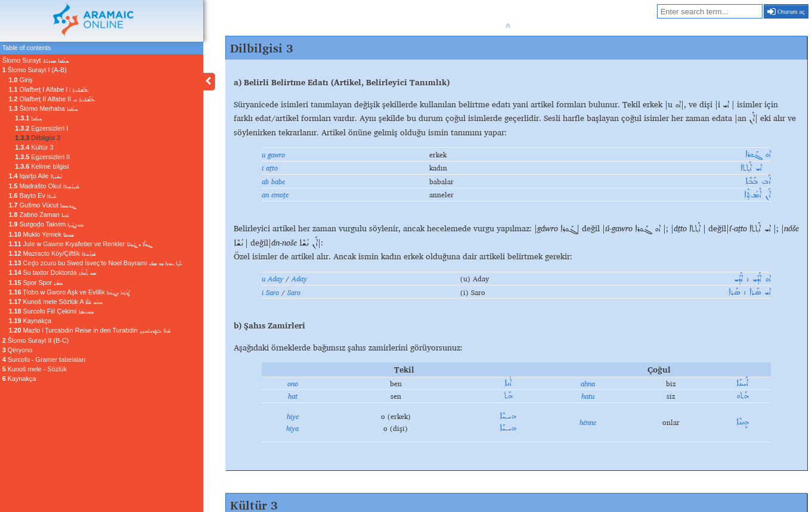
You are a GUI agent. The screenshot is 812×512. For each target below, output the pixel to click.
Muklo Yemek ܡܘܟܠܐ (41, 234)
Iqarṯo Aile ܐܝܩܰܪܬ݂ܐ (35, 176)
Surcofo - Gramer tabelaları (44, 359)
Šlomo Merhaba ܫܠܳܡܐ (44, 108)
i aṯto (270, 167)
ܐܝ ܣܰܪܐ (760, 292)
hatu (588, 396)
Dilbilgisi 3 (38, 138)
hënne (588, 422)
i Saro (270, 292)
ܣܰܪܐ (734, 292)
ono (293, 383)
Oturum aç (786, 11)
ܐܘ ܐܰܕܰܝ (762, 279)
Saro (294, 292)
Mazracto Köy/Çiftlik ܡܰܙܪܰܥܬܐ (52, 253)
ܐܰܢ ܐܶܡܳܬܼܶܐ (757, 195)
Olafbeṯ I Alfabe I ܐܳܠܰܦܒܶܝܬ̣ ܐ (49, 89)
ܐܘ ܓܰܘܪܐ (758, 154)
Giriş (21, 80)
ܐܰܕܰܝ (738, 279)
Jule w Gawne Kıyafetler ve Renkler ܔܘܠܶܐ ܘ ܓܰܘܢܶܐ (80, 244)
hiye (293, 416)
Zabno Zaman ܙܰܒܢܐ (39, 215)
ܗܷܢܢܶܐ (742, 422)
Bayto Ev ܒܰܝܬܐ (32, 196)
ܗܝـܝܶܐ (508, 416)
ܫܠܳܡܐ (29, 118)
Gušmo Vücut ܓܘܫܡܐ (42, 205)
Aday (299, 278)
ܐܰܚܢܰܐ (742, 383)
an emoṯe (275, 194)
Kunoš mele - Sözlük (35, 369)
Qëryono (17, 350)
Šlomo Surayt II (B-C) (36, 340)
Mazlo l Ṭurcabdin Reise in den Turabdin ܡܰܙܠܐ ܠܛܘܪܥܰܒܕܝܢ (90, 330)
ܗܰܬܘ (742, 396)
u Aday (272, 278)
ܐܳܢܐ (508, 383)
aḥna (588, 383)
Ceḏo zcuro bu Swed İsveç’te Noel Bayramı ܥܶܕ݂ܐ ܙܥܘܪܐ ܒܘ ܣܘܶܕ (96, 263)
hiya (292, 428)
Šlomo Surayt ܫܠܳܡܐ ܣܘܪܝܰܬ (36, 60)
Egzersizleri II (42, 157)
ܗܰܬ (508, 396)
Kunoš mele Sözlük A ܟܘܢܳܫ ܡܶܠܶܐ (56, 302)
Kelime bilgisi (42, 166)
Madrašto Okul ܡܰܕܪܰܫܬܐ (44, 186)
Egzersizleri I (41, 128)
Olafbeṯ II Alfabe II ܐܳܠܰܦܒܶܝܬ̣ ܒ (52, 99)
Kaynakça (30, 321)
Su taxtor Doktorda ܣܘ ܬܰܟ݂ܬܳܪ (52, 272)
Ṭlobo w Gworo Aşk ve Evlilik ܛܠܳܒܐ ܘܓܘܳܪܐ (69, 292)
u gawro (273, 154)
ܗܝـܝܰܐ (508, 428)
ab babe (273, 181)
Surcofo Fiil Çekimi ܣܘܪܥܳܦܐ (51, 311)
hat (293, 396)
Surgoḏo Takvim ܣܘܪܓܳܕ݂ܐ (47, 224)
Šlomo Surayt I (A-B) (35, 70)
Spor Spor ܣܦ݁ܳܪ (36, 283)
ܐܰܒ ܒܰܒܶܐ (758, 181)
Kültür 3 (34, 147)
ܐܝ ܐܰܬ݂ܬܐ (756, 168)
